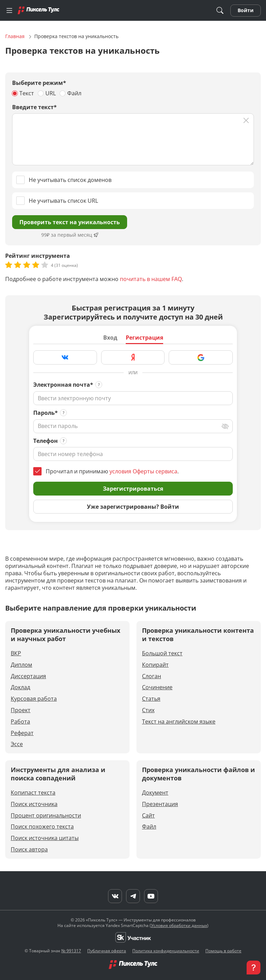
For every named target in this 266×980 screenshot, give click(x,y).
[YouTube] (151, 896)
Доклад (20, 687)
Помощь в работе (223, 951)
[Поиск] (220, 11)
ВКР (16, 653)
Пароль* (46, 413)
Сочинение (157, 687)
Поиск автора (29, 850)
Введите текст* (34, 107)
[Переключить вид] (225, 426)
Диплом (21, 665)
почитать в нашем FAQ (151, 279)
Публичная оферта (107, 951)
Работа (20, 722)
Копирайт (155, 665)
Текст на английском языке (179, 722)
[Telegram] (133, 896)
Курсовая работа (34, 699)
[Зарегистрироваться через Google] (201, 357)
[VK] (115, 896)
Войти (246, 10)
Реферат (22, 733)
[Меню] (9, 10)
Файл (149, 827)
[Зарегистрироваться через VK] (65, 357)
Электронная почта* (63, 385)
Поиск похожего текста (42, 827)
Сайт (148, 816)
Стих (148, 710)
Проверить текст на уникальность (70, 222)
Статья (151, 699)
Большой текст (162, 653)
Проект (21, 710)
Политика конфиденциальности (166, 951)
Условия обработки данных (179, 925)
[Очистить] (246, 120)
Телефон (46, 441)
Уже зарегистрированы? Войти (133, 507)
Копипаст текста (33, 793)
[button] (254, 968)
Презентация (160, 804)
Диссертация (28, 676)
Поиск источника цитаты (45, 838)
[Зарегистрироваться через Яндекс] (133, 357)
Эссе (17, 744)
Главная (16, 36)
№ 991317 (71, 951)
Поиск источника (34, 804)
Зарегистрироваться (133, 489)
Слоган (152, 676)
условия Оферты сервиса (143, 471)
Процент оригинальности (46, 816)
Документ (155, 793)
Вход (110, 338)
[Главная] (38, 10)
